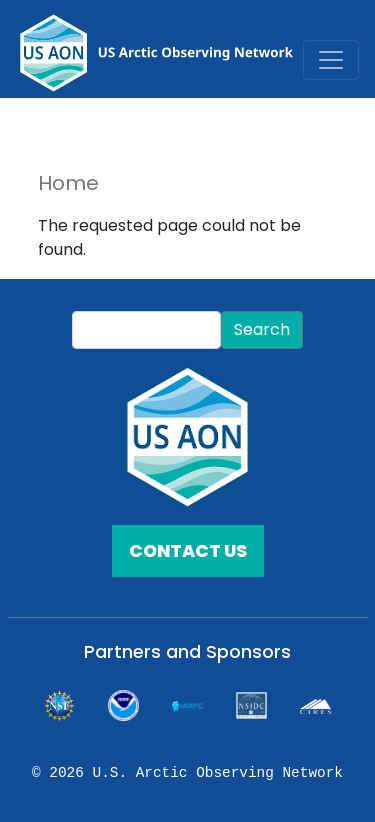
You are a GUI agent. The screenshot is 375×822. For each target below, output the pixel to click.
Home (68, 183)
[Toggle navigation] (331, 60)
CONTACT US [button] (188, 551)
